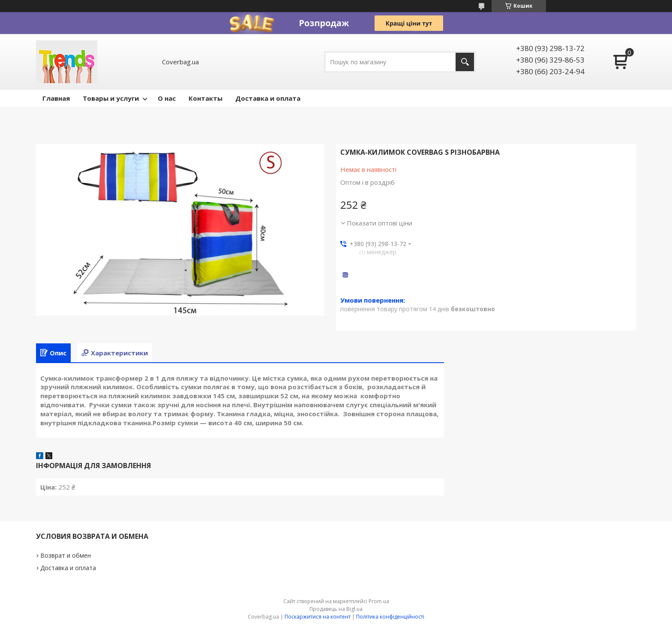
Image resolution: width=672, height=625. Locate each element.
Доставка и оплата (268, 98)
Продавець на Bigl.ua (336, 609)
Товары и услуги (111, 98)
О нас (167, 98)
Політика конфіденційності (390, 617)
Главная (56, 98)
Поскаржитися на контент (318, 617)
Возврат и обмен (66, 555)
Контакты (205, 98)
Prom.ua (379, 601)
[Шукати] (465, 62)
